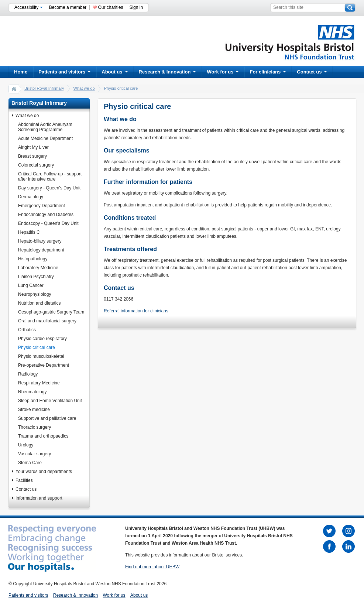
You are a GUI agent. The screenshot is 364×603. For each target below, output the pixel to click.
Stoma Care (30, 463)
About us (114, 72)
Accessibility (29, 7)
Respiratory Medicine (39, 383)
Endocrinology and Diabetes (46, 215)
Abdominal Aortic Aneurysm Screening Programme (45, 127)
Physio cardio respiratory (42, 339)
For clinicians (268, 72)
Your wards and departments (44, 472)
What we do (84, 88)
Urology (26, 445)
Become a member (68, 7)
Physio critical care (37, 347)
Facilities (24, 480)
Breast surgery (32, 156)
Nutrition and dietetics (39, 303)
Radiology (28, 374)
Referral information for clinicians (136, 311)
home (14, 89)
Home (21, 72)
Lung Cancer (31, 285)
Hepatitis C (29, 232)
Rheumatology (32, 392)
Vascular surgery (35, 454)
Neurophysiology (35, 294)
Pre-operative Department (44, 365)
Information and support (39, 498)
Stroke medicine (34, 410)
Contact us (312, 72)
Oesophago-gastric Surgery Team (51, 312)
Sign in (136, 7)
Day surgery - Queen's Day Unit (49, 188)
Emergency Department (42, 206)
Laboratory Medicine (38, 268)
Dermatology (31, 197)
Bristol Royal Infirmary (44, 88)
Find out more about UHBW (152, 567)
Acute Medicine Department (45, 138)
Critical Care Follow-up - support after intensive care (50, 177)
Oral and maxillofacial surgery (47, 321)
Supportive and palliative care (47, 418)
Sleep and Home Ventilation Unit (50, 401)
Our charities (110, 7)
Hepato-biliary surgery (40, 241)
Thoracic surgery (35, 427)
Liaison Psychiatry (36, 277)
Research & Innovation (167, 72)
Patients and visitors (64, 72)
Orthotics (27, 330)
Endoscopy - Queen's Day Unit (48, 223)
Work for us (223, 72)
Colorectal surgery (36, 165)
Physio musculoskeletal (41, 356)
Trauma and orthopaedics (43, 436)
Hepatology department (41, 250)
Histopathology (33, 259)
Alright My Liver (33, 147)
